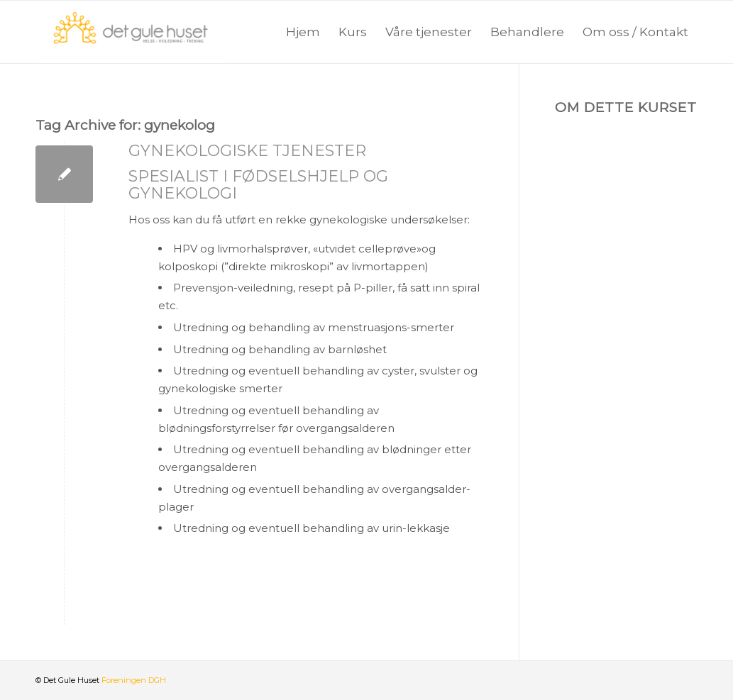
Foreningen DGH (134, 680)
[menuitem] (303, 32)
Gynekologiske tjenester (247, 151)
